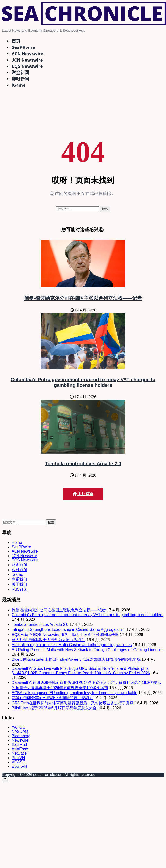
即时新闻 (20, 78)
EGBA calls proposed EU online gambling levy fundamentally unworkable (75, 693)
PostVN (18, 758)
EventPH (19, 766)
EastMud (19, 745)
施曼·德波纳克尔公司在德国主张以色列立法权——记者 (83, 298)
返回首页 (83, 494)
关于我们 (19, 584)
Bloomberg (21, 736)
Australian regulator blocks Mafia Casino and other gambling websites (72, 645)
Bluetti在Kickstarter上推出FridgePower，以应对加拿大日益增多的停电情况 (76, 659)
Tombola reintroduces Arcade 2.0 (83, 464)
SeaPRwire (23, 47)
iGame (18, 85)
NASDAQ (20, 732)
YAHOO (19, 727)
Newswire (20, 740)
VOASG (19, 762)
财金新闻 (20, 72)
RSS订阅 (20, 589)
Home (17, 543)
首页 (16, 41)
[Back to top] (5, 779)
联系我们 (19, 579)
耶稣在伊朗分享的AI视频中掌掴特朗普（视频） (52, 698)
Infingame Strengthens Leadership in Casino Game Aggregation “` (69, 630)
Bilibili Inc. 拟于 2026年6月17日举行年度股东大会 (54, 708)
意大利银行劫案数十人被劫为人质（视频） (49, 640)
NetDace (19, 753)
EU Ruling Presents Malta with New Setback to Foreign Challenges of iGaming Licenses (87, 650)
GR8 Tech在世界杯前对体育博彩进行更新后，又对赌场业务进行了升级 (73, 703)
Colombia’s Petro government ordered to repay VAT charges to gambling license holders (83, 382)
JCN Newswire (27, 60)
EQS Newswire (27, 66)
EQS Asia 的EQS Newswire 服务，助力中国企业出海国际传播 (65, 635)
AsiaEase (20, 749)
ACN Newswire (27, 53)
